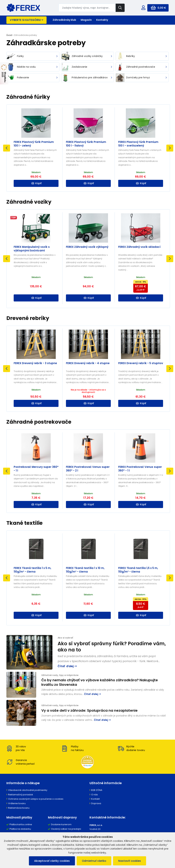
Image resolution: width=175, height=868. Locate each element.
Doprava (96, 803)
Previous (7, 148)
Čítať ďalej (67, 666)
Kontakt (95, 799)
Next (170, 148)
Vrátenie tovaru (17, 803)
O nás (95, 795)
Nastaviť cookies (130, 861)
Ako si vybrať (65, 638)
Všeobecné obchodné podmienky (28, 790)
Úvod (9, 35)
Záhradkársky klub (64, 20)
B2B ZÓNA (97, 790)
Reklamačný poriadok (21, 795)
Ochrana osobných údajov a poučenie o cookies (36, 799)
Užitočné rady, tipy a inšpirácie (60, 675)
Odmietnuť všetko (94, 861)
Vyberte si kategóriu (26, 20)
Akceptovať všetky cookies (52, 861)
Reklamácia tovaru (19, 808)
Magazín (86, 20)
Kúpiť (36, 183)
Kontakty (102, 20)
